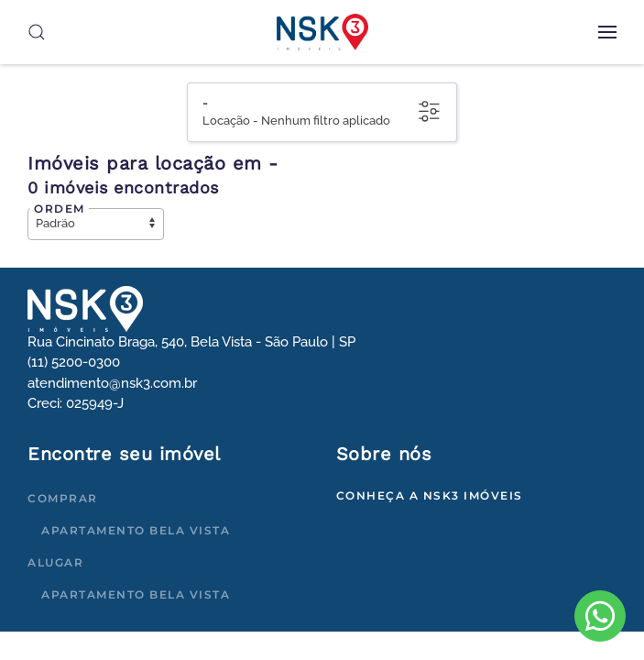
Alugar (55, 562)
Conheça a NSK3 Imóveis (430, 495)
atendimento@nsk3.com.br (112, 383)
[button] (607, 32)
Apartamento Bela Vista (136, 530)
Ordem (60, 209)
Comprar (63, 498)
